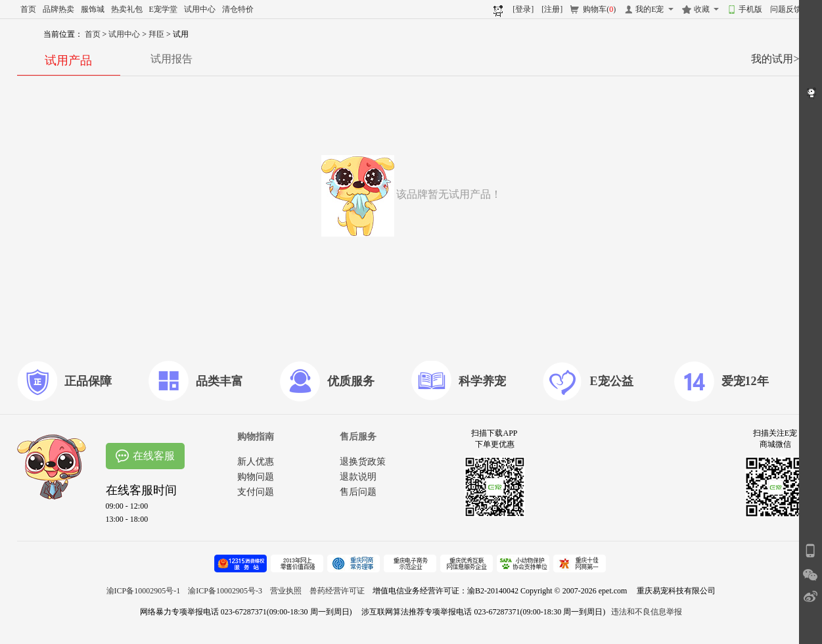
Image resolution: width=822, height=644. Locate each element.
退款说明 (358, 477)
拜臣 (157, 34)
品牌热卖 (58, 9)
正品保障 (88, 381)
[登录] (523, 9)
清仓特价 (238, 9)
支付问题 (256, 492)
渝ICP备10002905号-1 (144, 591)
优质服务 (351, 381)
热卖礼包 (127, 9)
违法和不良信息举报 (647, 612)
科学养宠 (482, 381)
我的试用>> (778, 59)
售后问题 (358, 492)
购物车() (599, 9)
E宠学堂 (163, 9)
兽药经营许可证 (337, 591)
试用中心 (200, 9)
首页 (28, 9)
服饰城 (93, 9)
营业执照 (286, 591)
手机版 (750, 9)
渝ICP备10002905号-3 (225, 591)
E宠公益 (612, 381)
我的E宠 (650, 9)
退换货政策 (363, 462)
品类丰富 (219, 381)
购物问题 (256, 477)
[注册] (552, 9)
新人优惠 (256, 462)
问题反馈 (786, 9)
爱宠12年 (745, 381)
